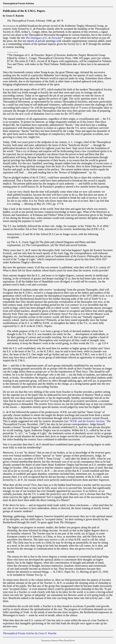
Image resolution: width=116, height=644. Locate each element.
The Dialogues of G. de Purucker (44, 38)
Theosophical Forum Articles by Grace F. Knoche (30, 633)
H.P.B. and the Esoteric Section (87, 421)
